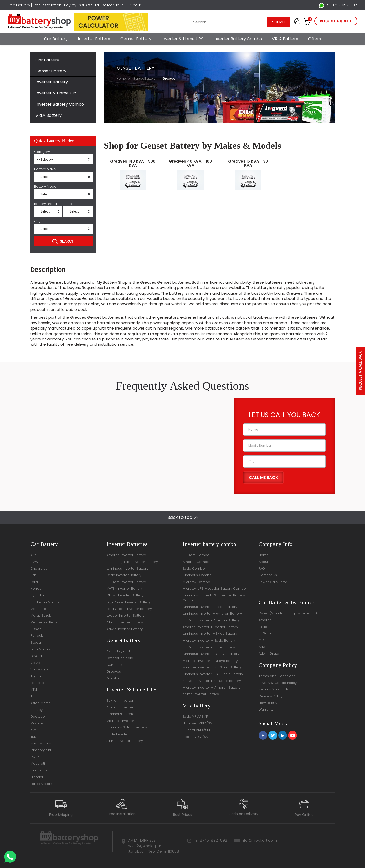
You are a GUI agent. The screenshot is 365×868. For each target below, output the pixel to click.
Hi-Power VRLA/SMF (198, 723)
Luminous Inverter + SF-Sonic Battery (213, 674)
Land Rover (40, 770)
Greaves (114, 672)
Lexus (35, 757)
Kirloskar (113, 678)
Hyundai (37, 595)
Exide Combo (194, 568)
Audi (34, 555)
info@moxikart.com (259, 840)
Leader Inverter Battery (125, 616)
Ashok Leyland (118, 651)
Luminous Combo (197, 575)
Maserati (38, 764)
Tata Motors (40, 649)
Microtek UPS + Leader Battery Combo (214, 589)
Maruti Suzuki (41, 616)
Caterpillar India (120, 658)
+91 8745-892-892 (338, 5)
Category (42, 152)
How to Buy (268, 703)
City (37, 221)
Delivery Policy (270, 696)
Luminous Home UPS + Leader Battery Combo (214, 598)
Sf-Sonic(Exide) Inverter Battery (132, 562)
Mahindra (38, 609)
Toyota (36, 656)
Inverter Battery (94, 39)
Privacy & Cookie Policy (278, 683)
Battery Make (45, 169)
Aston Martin (41, 703)
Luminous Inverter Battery (127, 568)
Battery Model (46, 187)
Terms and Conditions (277, 676)
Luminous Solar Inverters (127, 727)
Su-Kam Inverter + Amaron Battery (211, 620)
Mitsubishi (38, 723)
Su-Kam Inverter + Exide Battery (209, 647)
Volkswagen (41, 669)
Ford (34, 582)
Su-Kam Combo (196, 555)
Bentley (36, 710)
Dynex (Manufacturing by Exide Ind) (288, 613)
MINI (34, 690)
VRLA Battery (285, 39)
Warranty (266, 710)
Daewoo (38, 716)
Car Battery (56, 39)
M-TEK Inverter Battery (125, 589)
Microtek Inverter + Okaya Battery (210, 661)
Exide (263, 627)
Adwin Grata (269, 654)
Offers (315, 39)
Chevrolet (39, 568)
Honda (36, 589)
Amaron (265, 620)
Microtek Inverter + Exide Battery (209, 640)
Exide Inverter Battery (124, 575)
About (263, 562)
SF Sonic (265, 633)
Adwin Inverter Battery (125, 629)
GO (261, 640)
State (68, 204)
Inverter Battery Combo (238, 39)
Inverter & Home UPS (182, 39)
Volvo (35, 663)
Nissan (36, 629)
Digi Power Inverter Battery (129, 602)
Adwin (263, 647)
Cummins (114, 665)
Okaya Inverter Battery (125, 595)
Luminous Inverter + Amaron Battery (212, 614)
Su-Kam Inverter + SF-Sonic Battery (212, 681)
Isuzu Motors (41, 743)
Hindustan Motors (45, 602)
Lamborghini (41, 750)
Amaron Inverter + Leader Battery (210, 627)
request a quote (336, 21)
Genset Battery (136, 39)
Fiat (33, 575)
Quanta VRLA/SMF (197, 730)
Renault (37, 636)
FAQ (262, 568)
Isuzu (34, 737)
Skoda (36, 642)
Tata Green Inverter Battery (129, 609)
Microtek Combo (196, 582)
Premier (37, 777)
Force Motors (41, 784)
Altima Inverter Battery (125, 622)
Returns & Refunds (274, 689)
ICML (34, 730)
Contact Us (268, 575)
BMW (34, 562)
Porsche (37, 683)
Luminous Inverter (121, 714)
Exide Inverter (118, 734)
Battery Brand (45, 204)
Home (121, 78)
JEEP (34, 696)
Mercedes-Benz (44, 622)
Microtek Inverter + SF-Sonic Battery (212, 667)
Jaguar (36, 676)
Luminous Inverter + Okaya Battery (211, 654)
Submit (279, 22)
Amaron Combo (196, 562)
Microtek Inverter (120, 721)
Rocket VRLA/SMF (196, 737)
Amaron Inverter (120, 707)
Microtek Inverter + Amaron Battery (211, 688)
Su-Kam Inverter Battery (126, 582)
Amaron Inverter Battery (126, 555)
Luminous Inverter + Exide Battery (210, 607)
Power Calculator (273, 582)
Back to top (180, 517)
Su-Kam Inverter (120, 700)
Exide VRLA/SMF (195, 716)
